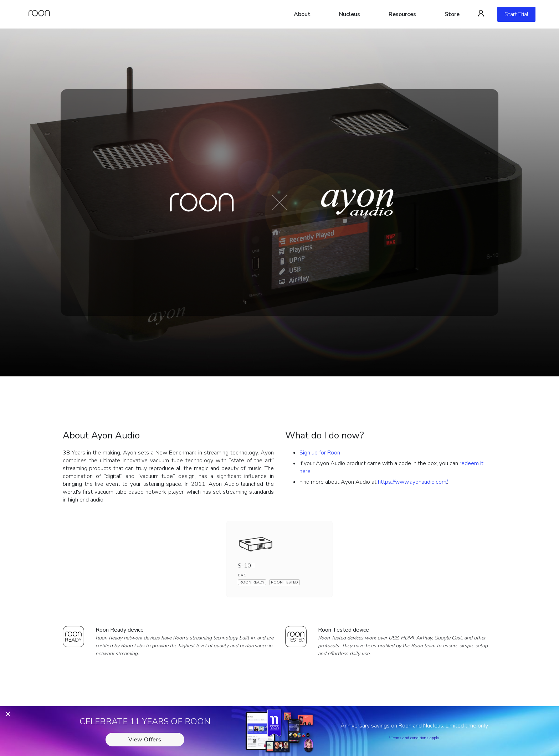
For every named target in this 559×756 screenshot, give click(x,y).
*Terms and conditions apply (414, 738)
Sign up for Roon (320, 453)
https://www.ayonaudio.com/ (412, 482)
